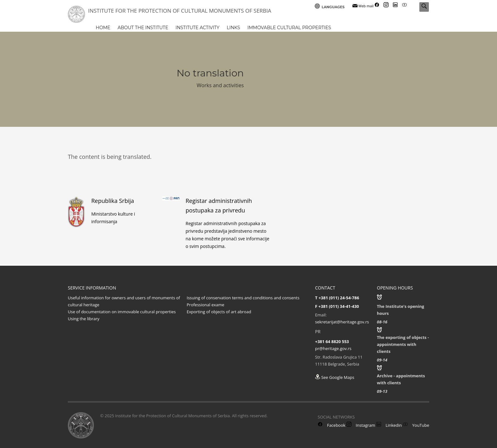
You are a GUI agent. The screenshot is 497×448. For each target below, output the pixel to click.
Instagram (361, 425)
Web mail (363, 6)
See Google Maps (335, 377)
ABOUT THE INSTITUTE (143, 28)
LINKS (233, 28)
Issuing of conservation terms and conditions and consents (243, 298)
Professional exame (206, 305)
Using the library (84, 319)
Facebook (331, 425)
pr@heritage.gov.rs (333, 348)
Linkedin (389, 425)
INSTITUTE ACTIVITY (197, 28)
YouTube (416, 425)
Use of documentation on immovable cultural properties (122, 312)
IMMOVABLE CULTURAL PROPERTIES (289, 28)
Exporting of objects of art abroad (219, 312)
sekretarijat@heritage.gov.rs (342, 322)
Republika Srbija (113, 201)
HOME (103, 28)
